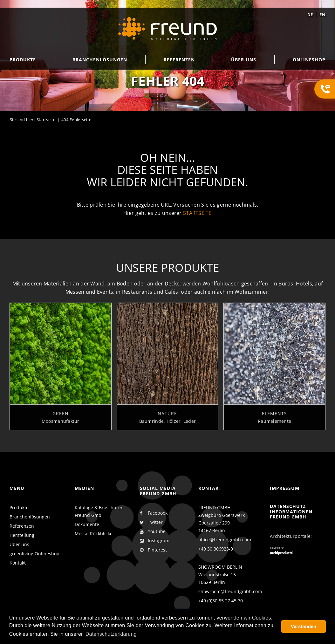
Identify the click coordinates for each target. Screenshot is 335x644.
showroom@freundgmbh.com (230, 591)
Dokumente (87, 524)
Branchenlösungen (30, 517)
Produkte (19, 507)
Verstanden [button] (304, 627)
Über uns (19, 544)
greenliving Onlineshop (34, 554)
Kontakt (18, 563)
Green (61, 417)
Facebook (154, 513)
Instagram (155, 541)
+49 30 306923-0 (216, 549)
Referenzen (22, 526)
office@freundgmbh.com (225, 540)
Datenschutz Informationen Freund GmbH (291, 512)
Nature (167, 417)
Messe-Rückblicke (94, 534)
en (322, 15)
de (310, 15)
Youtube (153, 531)
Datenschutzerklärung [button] (111, 634)
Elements (274, 417)
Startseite (46, 120)
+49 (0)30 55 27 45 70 (221, 601)
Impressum (285, 488)
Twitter (151, 522)
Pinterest (153, 550)
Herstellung (22, 535)
